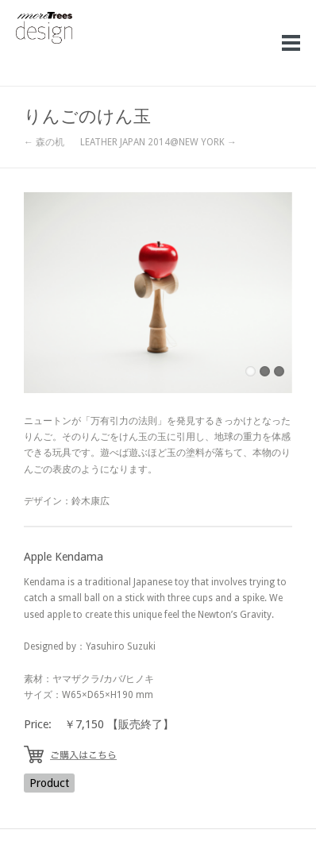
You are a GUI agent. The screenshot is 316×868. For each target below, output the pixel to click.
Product (49, 783)
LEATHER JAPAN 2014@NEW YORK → (158, 142)
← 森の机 (44, 142)
